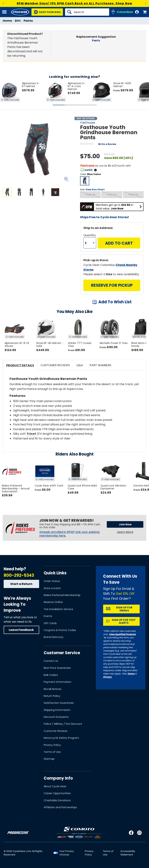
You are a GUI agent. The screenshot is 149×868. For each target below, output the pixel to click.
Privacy (107, 677)
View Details (47, 228)
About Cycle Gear (55, 786)
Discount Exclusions (56, 717)
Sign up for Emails (124, 609)
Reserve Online (53, 602)
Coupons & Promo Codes (60, 630)
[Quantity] (90, 243)
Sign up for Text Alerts (124, 621)
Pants (28, 21)
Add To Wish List (115, 302)
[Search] (87, 12)
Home (7, 21)
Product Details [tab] (20, 365)
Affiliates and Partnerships (60, 807)
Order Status (52, 581)
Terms (131, 674)
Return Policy (52, 696)
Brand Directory (54, 637)
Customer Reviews (56, 731)
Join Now (125, 524)
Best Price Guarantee (57, 668)
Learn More (125, 532)
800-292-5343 (19, 575)
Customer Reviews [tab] (55, 365)
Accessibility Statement (128, 853)
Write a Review (107, 144)
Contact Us (51, 661)
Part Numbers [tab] (100, 365)
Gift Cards (50, 623)
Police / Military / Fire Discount (63, 724)
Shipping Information (57, 710)
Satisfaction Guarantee (59, 703)
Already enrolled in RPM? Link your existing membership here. (69, 534)
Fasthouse (88, 123)
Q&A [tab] (80, 365)
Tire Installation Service (58, 609)
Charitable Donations (57, 800)
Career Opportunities (57, 793)
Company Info (58, 778)
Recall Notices (53, 689)
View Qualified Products (122, 634)
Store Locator (52, 588)
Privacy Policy (52, 745)
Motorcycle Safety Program (61, 738)
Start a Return (21, 584)
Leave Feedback (21, 630)
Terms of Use (52, 752)
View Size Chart (95, 189)
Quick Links (55, 573)
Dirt (18, 21)
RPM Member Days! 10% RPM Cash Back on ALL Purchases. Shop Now (75, 3)
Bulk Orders (51, 675)
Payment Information (57, 682)
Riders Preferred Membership (62, 595)
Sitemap (49, 759)
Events (48, 616)
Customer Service (62, 653)
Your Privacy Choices (67, 853)
